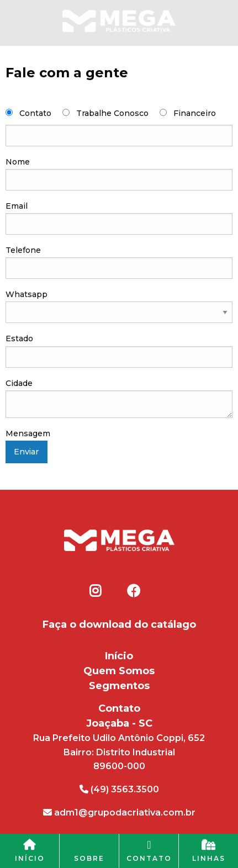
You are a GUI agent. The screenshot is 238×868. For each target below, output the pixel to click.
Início (119, 656)
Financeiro (195, 113)
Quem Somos (119, 671)
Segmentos (119, 686)
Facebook (133, 591)
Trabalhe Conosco (112, 113)
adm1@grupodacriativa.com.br (119, 813)
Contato (35, 113)
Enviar (26, 452)
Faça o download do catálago (119, 624)
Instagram (96, 591)
